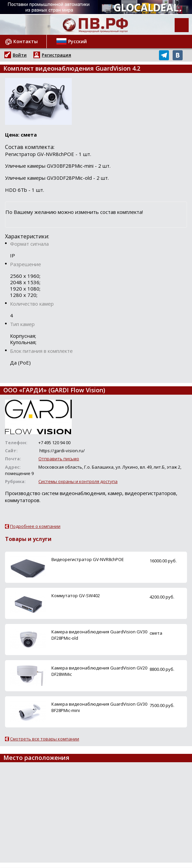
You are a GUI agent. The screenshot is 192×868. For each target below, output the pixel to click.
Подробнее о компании (35, 526)
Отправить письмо (59, 459)
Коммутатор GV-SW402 (76, 596)
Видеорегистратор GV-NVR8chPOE (88, 559)
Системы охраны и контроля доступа (78, 481)
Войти (20, 55)
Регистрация (56, 55)
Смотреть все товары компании (45, 739)
